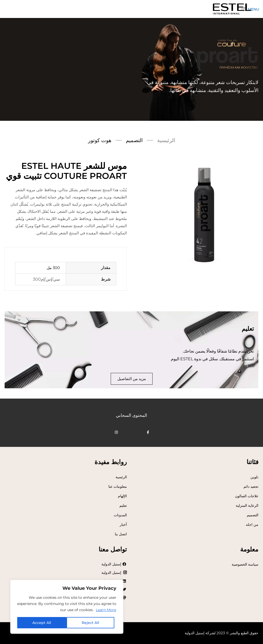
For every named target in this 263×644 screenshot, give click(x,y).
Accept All (42, 623)
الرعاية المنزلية (247, 505)
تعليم (123, 505)
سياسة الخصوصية (245, 564)
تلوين (254, 477)
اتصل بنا (121, 534)
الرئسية (121, 477)
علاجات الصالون (247, 496)
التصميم (134, 140)
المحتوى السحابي (131, 415)
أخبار (123, 525)
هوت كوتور (100, 140)
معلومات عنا (118, 486)
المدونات (120, 515)
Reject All (90, 623)
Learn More (106, 610)
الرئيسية (166, 140)
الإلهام (122, 496)
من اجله (252, 525)
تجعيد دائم (251, 486)
